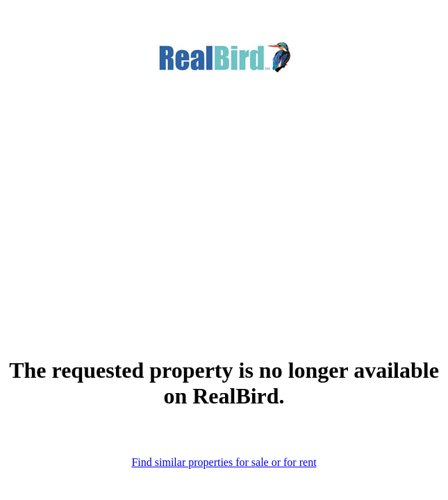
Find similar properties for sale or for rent (224, 462)
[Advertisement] (224, 194)
